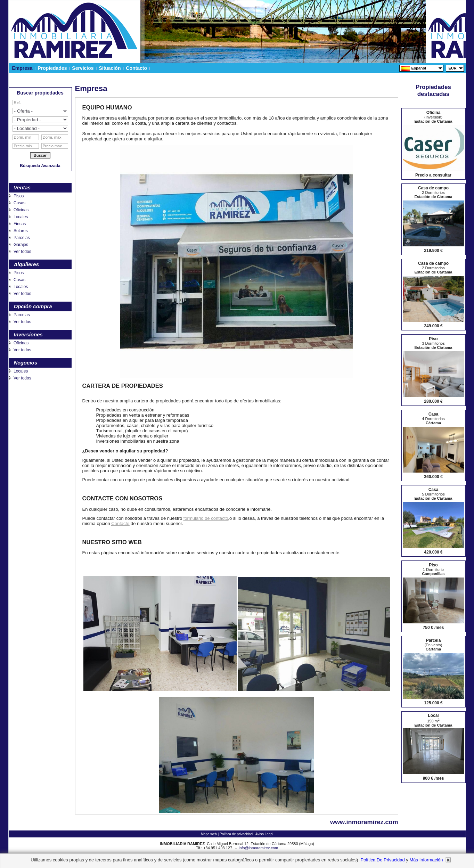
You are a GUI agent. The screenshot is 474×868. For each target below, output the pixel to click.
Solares (21, 231)
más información (426, 860)
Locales (21, 217)
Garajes (21, 245)
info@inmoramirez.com (258, 848)
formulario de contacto (206, 518)
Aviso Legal (264, 834)
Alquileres (27, 264)
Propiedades (52, 68)
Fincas (20, 224)
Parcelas (22, 238)
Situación (110, 68)
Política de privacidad (236, 834)
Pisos (19, 196)
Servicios (83, 68)
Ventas (22, 187)
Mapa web (209, 834)
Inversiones (28, 334)
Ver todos (22, 252)
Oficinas (21, 210)
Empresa (22, 68)
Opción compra (33, 306)
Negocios (26, 363)
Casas (19, 203)
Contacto (136, 68)
